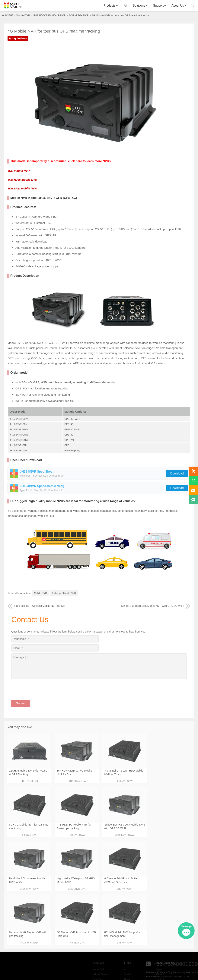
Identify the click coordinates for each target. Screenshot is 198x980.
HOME (9, 15)
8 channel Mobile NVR (66, 593)
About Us (178, 6)
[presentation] (40, 687)
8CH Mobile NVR (79, 15)
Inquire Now (18, 38)
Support (158, 6)
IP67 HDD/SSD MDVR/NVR (49, 15)
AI (125, 6)
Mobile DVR (23, 15)
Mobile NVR (41, 593)
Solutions (139, 6)
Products (109, 6)
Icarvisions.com (13, 6)
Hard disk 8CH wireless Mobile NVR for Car (37, 606)
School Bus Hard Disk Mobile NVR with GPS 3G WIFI (156, 606)
